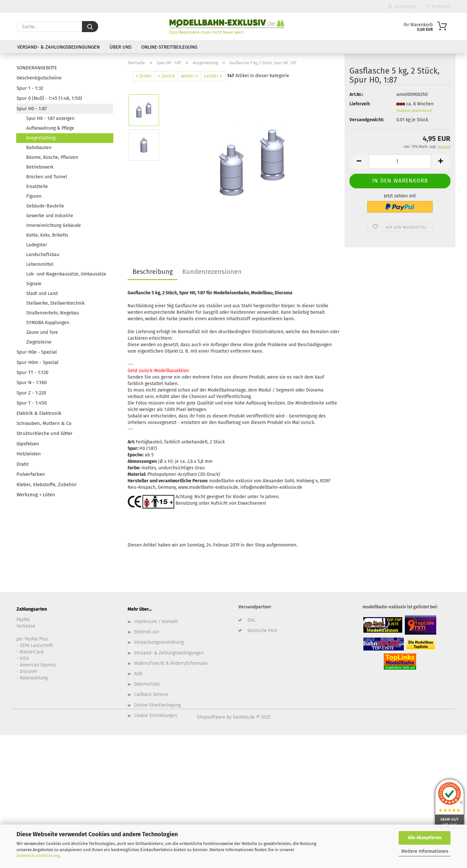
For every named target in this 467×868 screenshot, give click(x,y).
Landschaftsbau (43, 255)
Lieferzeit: (360, 108)
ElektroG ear (147, 632)
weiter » (189, 76)
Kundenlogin (402, 6)
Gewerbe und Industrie (50, 216)
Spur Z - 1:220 (31, 393)
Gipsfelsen (28, 444)
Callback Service (151, 694)
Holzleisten (29, 454)
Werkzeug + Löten (36, 495)
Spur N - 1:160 (32, 382)
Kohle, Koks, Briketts (47, 235)
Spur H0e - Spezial (37, 352)
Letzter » (213, 76)
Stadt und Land (42, 293)
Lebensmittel (40, 264)
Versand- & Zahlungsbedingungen (58, 47)
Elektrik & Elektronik (39, 413)
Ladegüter (37, 245)
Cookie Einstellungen (156, 716)
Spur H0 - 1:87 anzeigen (50, 118)
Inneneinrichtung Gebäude (54, 225)
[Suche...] (90, 27)
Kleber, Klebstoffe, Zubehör (47, 485)
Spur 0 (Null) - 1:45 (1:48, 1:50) (49, 98)
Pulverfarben (31, 474)
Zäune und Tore (42, 332)
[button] (359, 165)
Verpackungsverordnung (159, 642)
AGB (138, 674)
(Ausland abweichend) (414, 115)
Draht (23, 464)
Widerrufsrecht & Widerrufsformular (171, 663)
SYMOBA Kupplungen (48, 323)
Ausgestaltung (41, 138)
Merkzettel (438, 6)
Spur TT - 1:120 (32, 372)
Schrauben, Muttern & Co (44, 423)
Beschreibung (153, 272)
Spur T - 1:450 (32, 403)
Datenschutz (147, 684)
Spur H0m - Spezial (37, 362)
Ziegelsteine (39, 342)
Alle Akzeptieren (425, 838)
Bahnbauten (39, 148)
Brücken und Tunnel (47, 177)
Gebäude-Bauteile (45, 206)
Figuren (34, 196)
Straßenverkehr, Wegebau (53, 313)
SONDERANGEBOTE (37, 68)
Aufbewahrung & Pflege (50, 128)
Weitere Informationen (425, 851)
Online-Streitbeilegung (169, 47)
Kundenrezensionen (212, 272)
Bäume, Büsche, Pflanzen (52, 157)
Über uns (120, 47)
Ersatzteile (37, 187)
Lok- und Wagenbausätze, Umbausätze (66, 274)
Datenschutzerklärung (38, 856)
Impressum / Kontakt (156, 622)
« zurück (166, 76)
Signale (34, 284)
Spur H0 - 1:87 (32, 109)
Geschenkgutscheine (39, 78)
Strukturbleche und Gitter (45, 433)
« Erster (144, 76)
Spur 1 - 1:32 (30, 88)
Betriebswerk (40, 167)
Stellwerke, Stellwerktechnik (55, 303)
